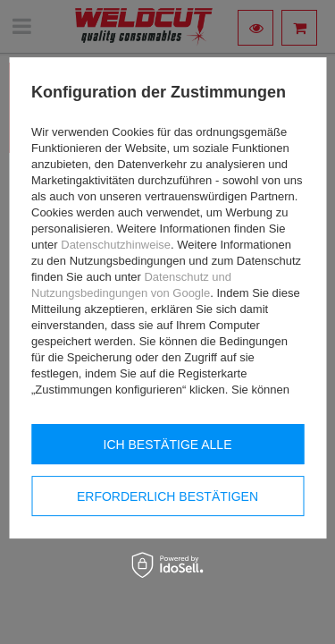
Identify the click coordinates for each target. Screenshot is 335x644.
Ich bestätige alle (168, 445)
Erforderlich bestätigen (167, 496)
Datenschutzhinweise (116, 245)
